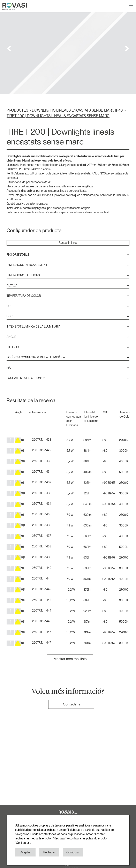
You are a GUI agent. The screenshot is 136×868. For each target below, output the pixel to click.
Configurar (73, 852)
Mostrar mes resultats (70, 659)
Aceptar (25, 852)
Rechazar (49, 852)
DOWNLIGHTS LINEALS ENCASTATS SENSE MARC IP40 (78, 110)
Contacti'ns (71, 704)
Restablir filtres (68, 243)
